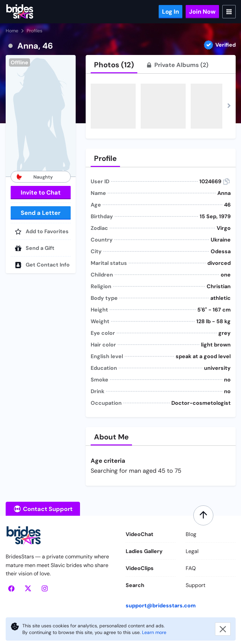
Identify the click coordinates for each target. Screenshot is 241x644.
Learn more (154, 632)
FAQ (191, 568)
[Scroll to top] (203, 515)
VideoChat (139, 534)
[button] (41, 116)
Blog (191, 534)
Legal (192, 551)
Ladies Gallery (144, 551)
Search (135, 585)
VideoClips (140, 568)
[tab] (114, 65)
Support (195, 585)
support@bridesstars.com (161, 606)
